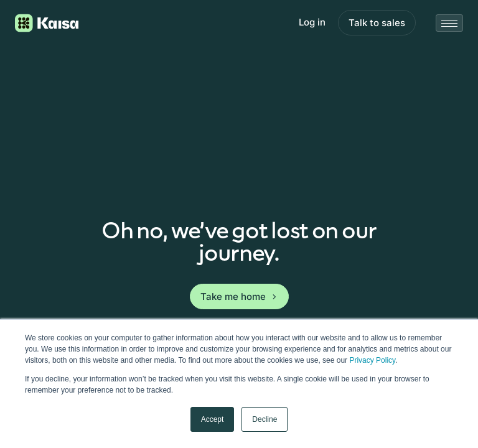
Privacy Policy (372, 360)
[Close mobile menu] (449, 23)
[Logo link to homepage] (47, 23)
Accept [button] (213, 419)
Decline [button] (265, 419)
